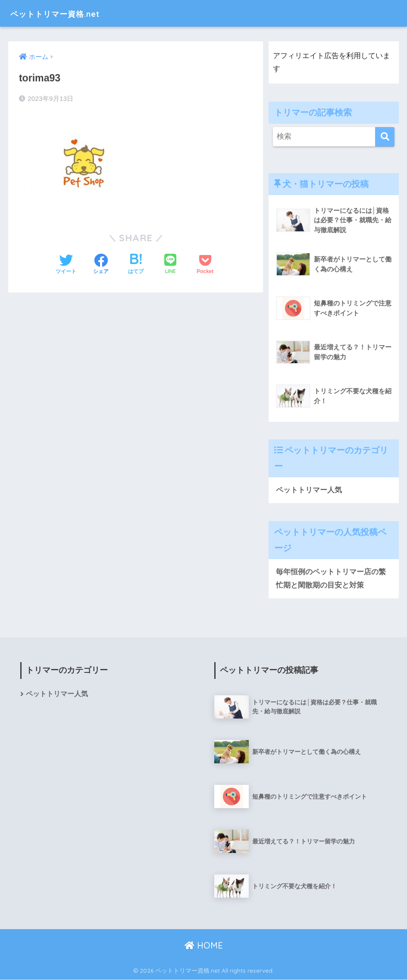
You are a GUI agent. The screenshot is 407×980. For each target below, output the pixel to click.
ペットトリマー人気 (309, 490)
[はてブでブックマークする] (136, 265)
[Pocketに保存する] (205, 265)
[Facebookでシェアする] (101, 265)
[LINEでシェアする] (170, 265)
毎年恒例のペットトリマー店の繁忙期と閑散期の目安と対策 (331, 579)
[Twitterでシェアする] (66, 265)
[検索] (385, 137)
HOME (204, 946)
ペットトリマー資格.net (68, 13)
